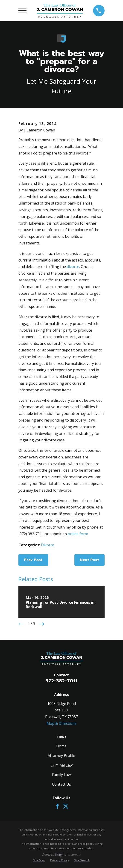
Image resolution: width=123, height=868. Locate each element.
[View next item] (41, 624)
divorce (73, 267)
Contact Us (61, 784)
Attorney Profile (61, 755)
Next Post (89, 560)
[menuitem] (39, 860)
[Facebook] (57, 806)
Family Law (61, 775)
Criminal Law (61, 765)
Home (61, 746)
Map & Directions (61, 723)
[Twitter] (66, 806)
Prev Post (33, 560)
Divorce (48, 545)
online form (78, 534)
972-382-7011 (61, 681)
